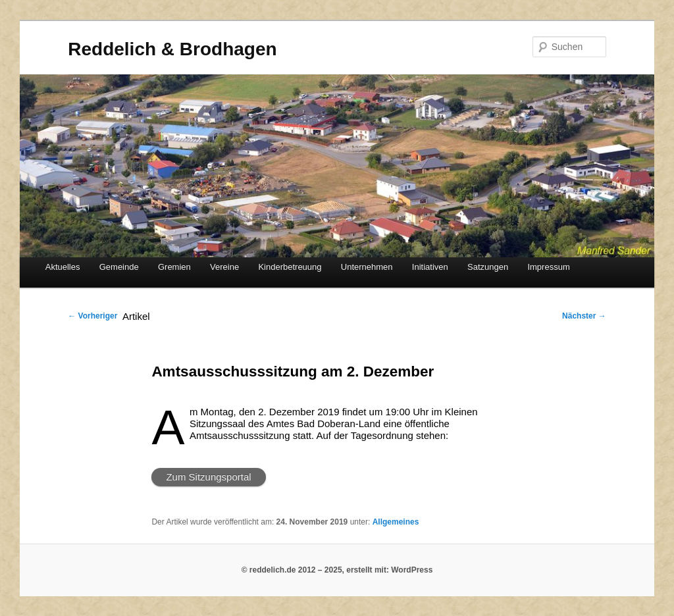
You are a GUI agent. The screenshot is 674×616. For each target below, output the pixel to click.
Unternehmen (367, 267)
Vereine (224, 267)
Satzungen (488, 267)
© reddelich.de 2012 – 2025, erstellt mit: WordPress (337, 570)
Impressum (548, 267)
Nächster (584, 316)
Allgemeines (396, 522)
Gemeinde (119, 267)
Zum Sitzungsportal (208, 477)
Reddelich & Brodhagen (172, 49)
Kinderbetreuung (290, 267)
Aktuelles (63, 267)
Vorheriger (92, 316)
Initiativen (430, 267)
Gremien (174, 267)
